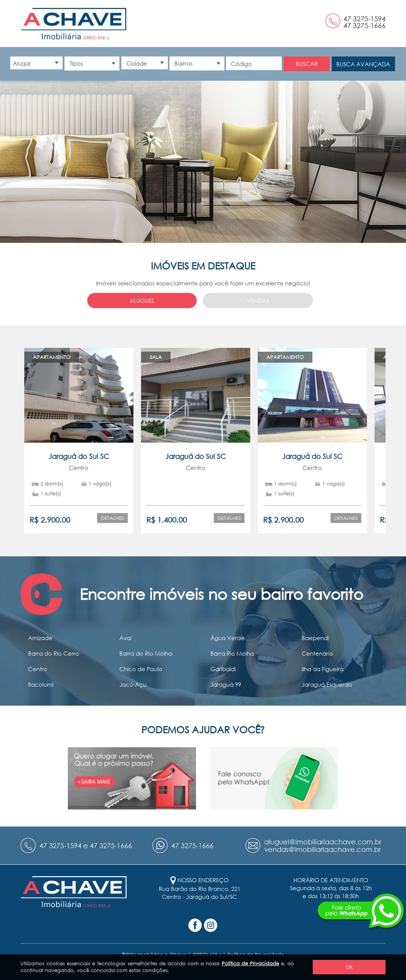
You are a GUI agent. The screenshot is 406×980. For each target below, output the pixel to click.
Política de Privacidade (250, 963)
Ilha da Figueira (323, 669)
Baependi (315, 638)
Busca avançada (363, 64)
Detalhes (112, 518)
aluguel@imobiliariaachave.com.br (323, 842)
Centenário (317, 653)
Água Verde (227, 638)
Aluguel (142, 301)
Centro (38, 669)
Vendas (258, 301)
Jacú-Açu (133, 684)
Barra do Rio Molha (146, 653)
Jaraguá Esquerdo (327, 684)
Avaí (125, 638)
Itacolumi (41, 684)
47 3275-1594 (364, 19)
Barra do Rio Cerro (54, 653)
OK (349, 967)
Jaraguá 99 (226, 684)
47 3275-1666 (364, 25)
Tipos (76, 63)
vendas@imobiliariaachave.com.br (322, 849)
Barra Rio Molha (232, 653)
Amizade (40, 638)
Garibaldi (223, 669)
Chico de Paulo (141, 669)
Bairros (183, 63)
